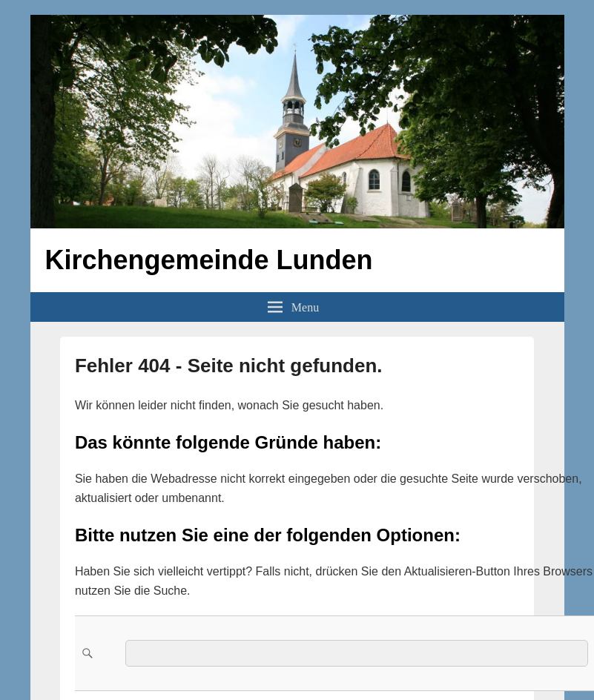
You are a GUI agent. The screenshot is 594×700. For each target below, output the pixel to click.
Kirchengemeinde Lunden (209, 260)
